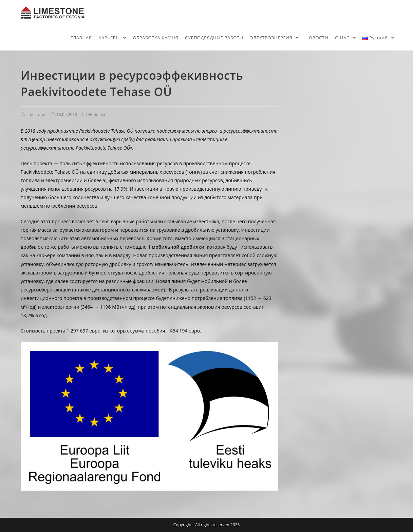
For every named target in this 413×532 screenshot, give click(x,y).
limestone (36, 115)
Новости (97, 115)
